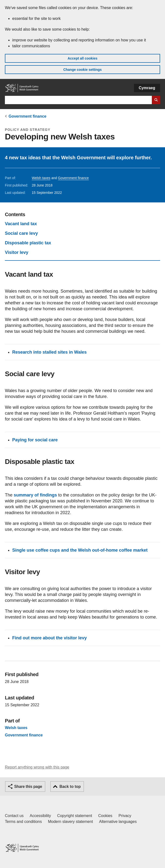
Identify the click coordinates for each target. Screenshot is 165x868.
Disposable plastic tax (28, 243)
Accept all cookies (82, 58)
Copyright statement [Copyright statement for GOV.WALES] (75, 816)
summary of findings (35, 495)
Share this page (28, 787)
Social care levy (21, 233)
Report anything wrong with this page (37, 767)
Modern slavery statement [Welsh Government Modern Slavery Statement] (70, 822)
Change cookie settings (82, 70)
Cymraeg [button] (147, 88)
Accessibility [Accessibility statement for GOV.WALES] (40, 816)
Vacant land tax (21, 224)
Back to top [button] (70, 787)
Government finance (27, 116)
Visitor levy (17, 252)
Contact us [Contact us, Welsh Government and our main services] (14, 816)
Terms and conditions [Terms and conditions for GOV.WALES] (23, 822)
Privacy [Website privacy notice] (125, 816)
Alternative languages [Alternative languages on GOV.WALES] (118, 822)
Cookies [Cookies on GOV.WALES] (105, 816)
